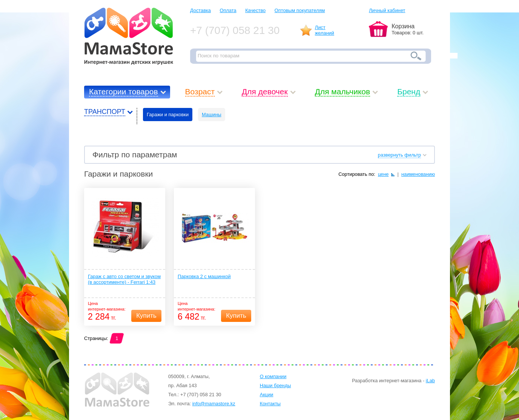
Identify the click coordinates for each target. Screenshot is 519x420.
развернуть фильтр (399, 155)
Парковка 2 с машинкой (204, 276)
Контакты (270, 404)
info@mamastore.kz (214, 404)
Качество (255, 10)
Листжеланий (325, 30)
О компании (273, 376)
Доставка (200, 10)
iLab (430, 381)
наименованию (418, 174)
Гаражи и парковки (168, 115)
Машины (212, 115)
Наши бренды (276, 385)
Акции (267, 395)
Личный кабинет (387, 10)
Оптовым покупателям (300, 10)
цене (383, 174)
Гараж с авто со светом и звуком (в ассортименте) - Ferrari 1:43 (124, 279)
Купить (146, 316)
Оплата (228, 10)
